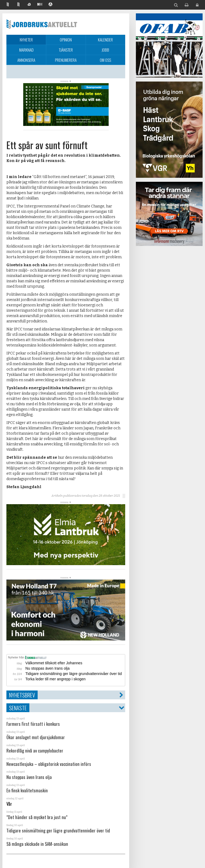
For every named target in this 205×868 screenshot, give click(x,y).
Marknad (26, 50)
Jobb (105, 50)
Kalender (105, 40)
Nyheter (26, 40)
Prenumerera (66, 60)
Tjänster (66, 50)
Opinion (66, 40)
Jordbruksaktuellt (42, 24)
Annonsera (26, 60)
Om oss (105, 60)
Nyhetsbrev (22, 695)
